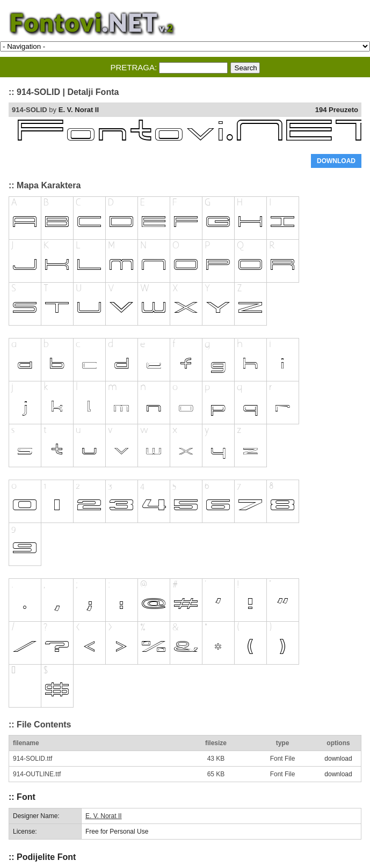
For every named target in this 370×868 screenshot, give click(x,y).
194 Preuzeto (337, 110)
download (338, 759)
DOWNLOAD (336, 161)
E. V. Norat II (79, 110)
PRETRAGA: (133, 67)
